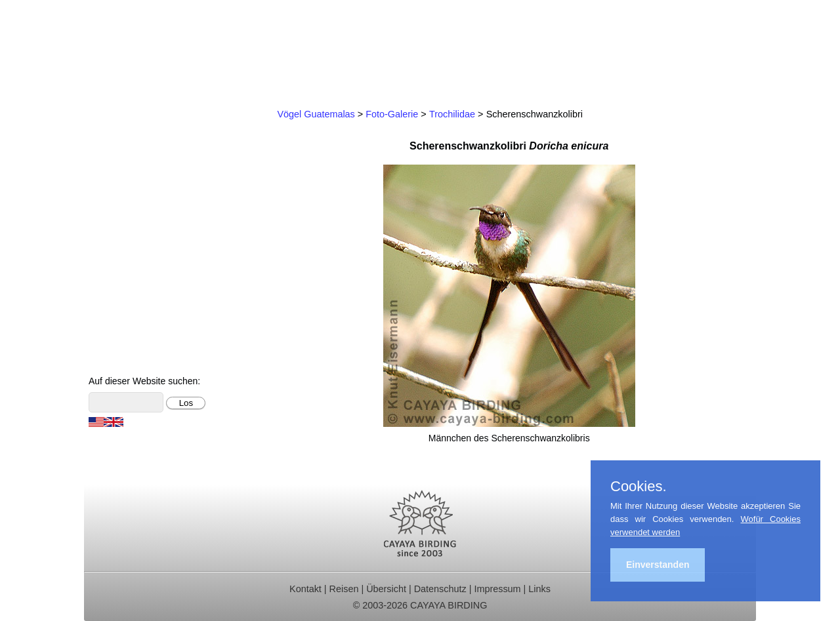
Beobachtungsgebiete (144, 182)
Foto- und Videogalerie (146, 305)
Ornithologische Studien (149, 217)
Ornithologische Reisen (147, 130)
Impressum (497, 589)
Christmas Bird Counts (146, 235)
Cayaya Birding (150, 49)
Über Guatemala (132, 323)
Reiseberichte (125, 200)
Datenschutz (440, 589)
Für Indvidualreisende (144, 164)
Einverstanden (658, 565)
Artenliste (115, 288)
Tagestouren (122, 147)
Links (539, 589)
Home (107, 112)
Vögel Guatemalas (136, 270)
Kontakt (111, 252)
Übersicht (386, 589)
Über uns (115, 340)
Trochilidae (452, 114)
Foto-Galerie (392, 114)
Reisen (344, 589)
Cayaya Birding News (143, 358)
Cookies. (639, 487)
